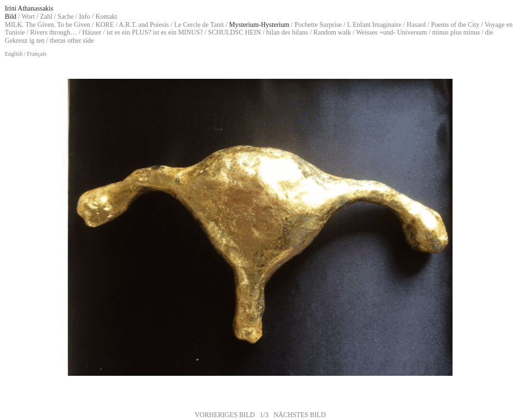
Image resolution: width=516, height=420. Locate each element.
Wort (28, 17)
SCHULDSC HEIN (235, 32)
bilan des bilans (287, 32)
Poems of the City (455, 25)
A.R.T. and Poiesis (144, 25)
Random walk (332, 32)
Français (37, 54)
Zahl (46, 17)
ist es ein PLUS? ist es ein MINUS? (154, 32)
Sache (66, 17)
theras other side (72, 41)
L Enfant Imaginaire (374, 25)
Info (84, 17)
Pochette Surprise (318, 25)
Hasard (416, 25)
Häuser (92, 32)
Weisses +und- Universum (391, 32)
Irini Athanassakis (29, 8)
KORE (105, 25)
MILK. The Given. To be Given (48, 25)
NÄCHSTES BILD (300, 415)
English (14, 54)
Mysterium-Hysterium (259, 25)
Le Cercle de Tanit (199, 25)
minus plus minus (456, 32)
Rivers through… (53, 32)
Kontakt (106, 17)
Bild (11, 17)
